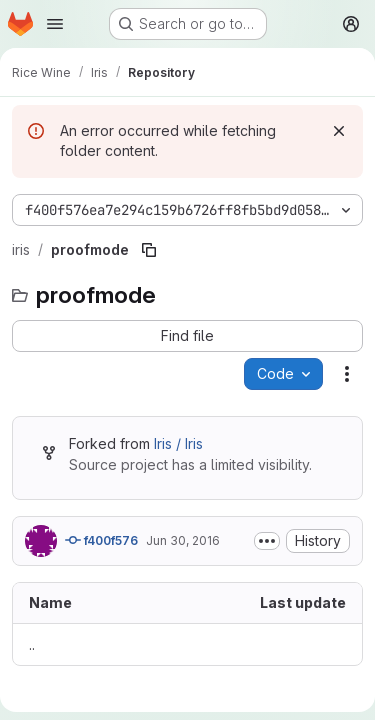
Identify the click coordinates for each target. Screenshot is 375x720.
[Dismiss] (339, 131)
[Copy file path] (149, 250)
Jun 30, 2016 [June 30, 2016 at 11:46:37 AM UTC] (183, 540)
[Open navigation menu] (55, 24)
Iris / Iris (178, 443)
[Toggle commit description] (267, 541)
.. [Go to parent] (32, 644)
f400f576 (101, 540)
